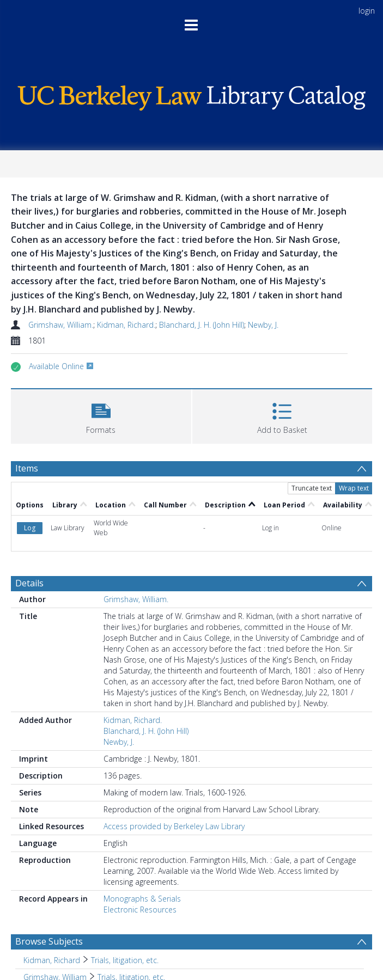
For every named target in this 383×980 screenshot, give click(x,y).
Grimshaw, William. (61, 325)
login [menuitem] (367, 11)
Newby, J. (263, 325)
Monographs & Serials (142, 899)
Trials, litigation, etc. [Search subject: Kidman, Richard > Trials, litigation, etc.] (125, 960)
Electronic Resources (140, 909)
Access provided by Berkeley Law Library (174, 826)
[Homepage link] (191, 95)
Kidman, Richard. (126, 325)
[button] (101, 415)
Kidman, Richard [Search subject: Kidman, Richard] (52, 960)
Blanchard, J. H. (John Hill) (202, 325)
